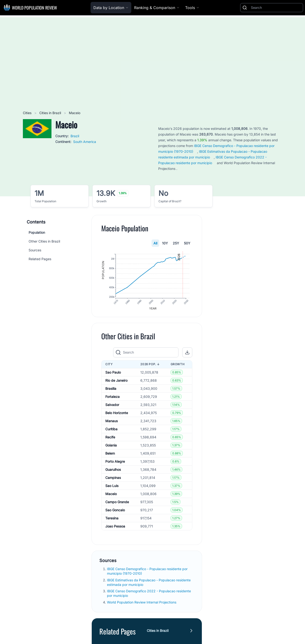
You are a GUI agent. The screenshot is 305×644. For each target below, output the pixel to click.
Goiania (111, 446)
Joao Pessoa (115, 527)
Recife (110, 438)
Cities (28, 113)
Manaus (112, 422)
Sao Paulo (113, 373)
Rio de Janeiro (116, 382)
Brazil (75, 136)
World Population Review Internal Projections (142, 603)
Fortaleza (112, 398)
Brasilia (111, 390)
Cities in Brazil (51, 113)
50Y (187, 243)
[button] (187, 354)
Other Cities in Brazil (44, 241)
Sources (35, 250)
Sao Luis (112, 487)
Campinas (113, 479)
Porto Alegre (115, 463)
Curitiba (111, 430)
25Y (176, 243)
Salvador (112, 406)
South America (85, 142)
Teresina (112, 519)
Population (37, 232)
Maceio (111, 495)
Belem (110, 454)
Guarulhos (113, 471)
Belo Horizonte (117, 414)
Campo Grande (117, 503)
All (155, 243)
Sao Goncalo (115, 511)
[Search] (276, 8)
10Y (165, 243)
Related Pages (40, 259)
